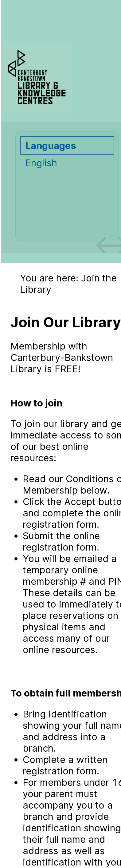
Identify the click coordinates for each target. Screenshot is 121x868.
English (41, 163)
